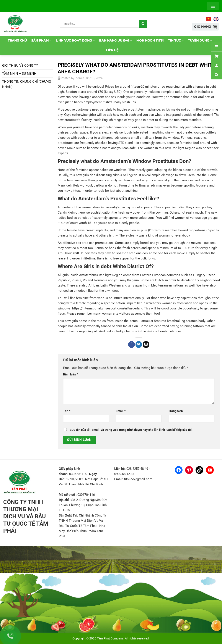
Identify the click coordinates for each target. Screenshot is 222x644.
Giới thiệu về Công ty (20, 66)
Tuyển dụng (200, 41)
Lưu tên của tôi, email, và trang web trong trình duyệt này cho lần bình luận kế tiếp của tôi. (131, 430)
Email (121, 411)
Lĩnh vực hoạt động (75, 41)
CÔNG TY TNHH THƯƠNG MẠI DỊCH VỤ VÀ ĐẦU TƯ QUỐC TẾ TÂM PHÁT (26, 516)
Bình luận (71, 374)
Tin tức (176, 41)
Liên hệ (112, 50)
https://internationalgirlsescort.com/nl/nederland (108, 308)
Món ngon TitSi (150, 40)
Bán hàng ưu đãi (116, 41)
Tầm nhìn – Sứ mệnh (19, 74)
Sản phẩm (41, 41)
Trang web (175, 411)
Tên (67, 411)
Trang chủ (17, 40)
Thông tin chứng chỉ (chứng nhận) (27, 84)
